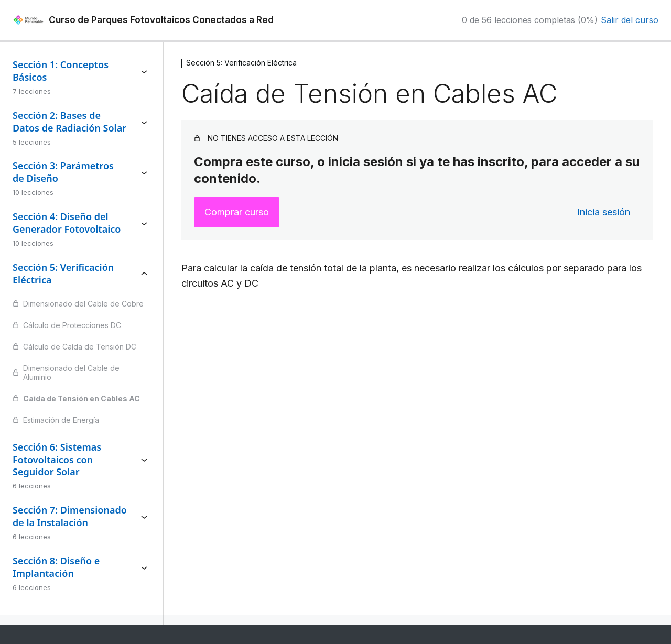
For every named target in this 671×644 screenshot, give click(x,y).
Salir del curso (630, 20)
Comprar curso (237, 212)
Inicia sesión (604, 212)
